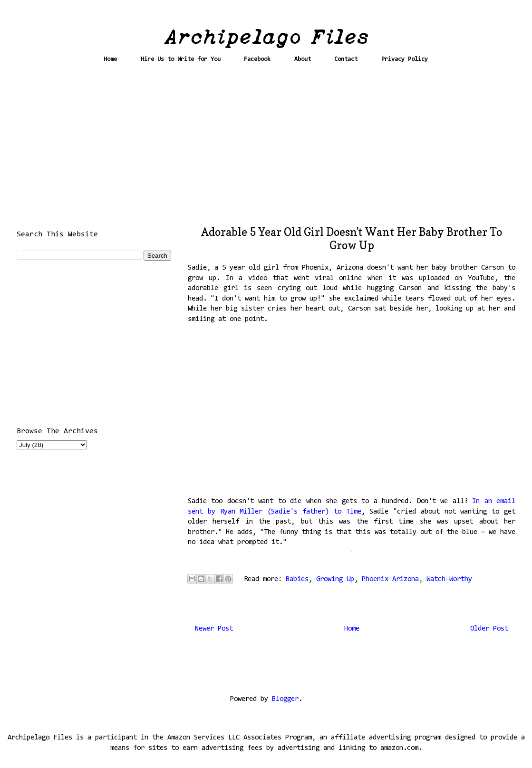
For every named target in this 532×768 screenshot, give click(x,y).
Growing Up (335, 579)
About (303, 59)
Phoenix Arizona (390, 579)
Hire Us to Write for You (181, 59)
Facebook (257, 59)
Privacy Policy (405, 59)
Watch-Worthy (449, 579)
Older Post (489, 629)
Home (110, 59)
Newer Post (214, 629)
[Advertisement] (266, 148)
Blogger (285, 699)
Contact (346, 59)
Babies (297, 579)
